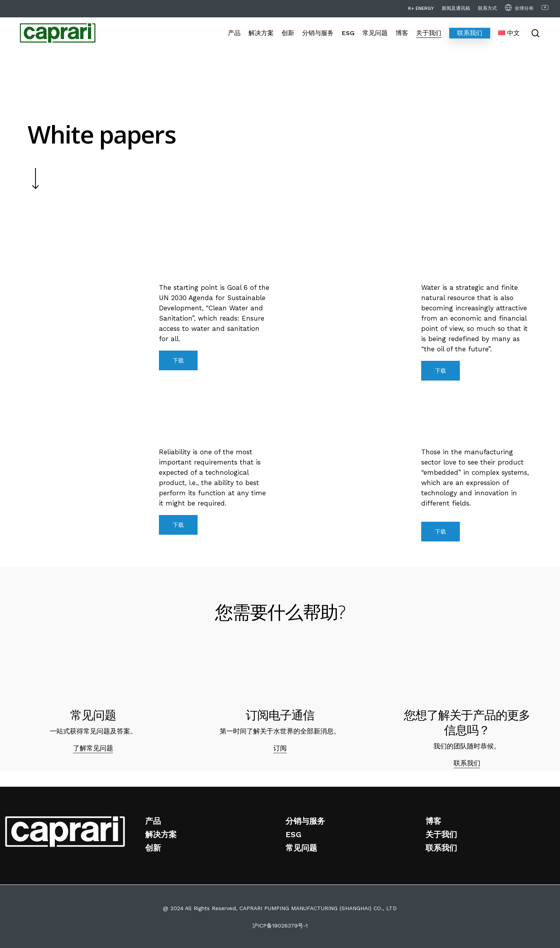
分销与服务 (305, 821)
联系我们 (467, 763)
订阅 (280, 748)
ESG (293, 834)
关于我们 (441, 834)
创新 (153, 848)
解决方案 (161, 834)
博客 (433, 821)
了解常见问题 (93, 748)
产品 (153, 821)
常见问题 (301, 848)
